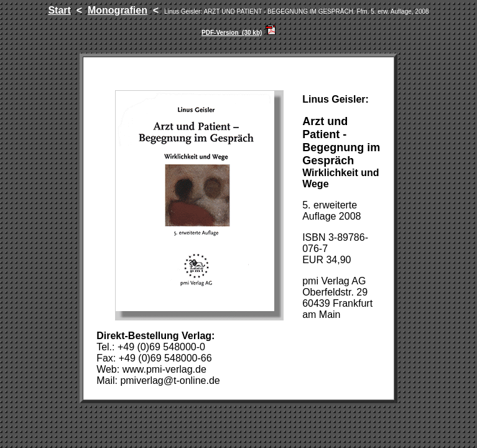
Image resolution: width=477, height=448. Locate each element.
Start (59, 10)
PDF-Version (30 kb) (232, 33)
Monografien (118, 10)
